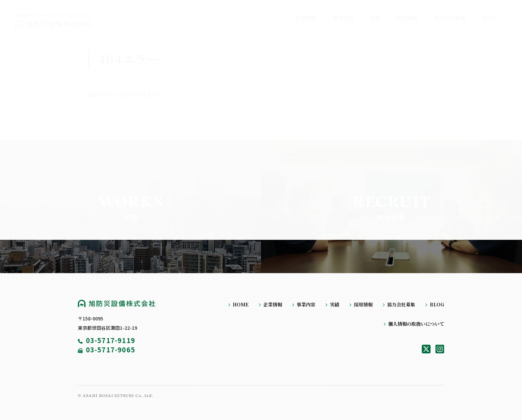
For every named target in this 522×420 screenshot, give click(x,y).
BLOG (437, 304)
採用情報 (363, 304)
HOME (241, 304)
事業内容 (306, 304)
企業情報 (273, 304)
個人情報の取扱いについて (416, 324)
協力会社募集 (401, 304)
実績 (335, 304)
